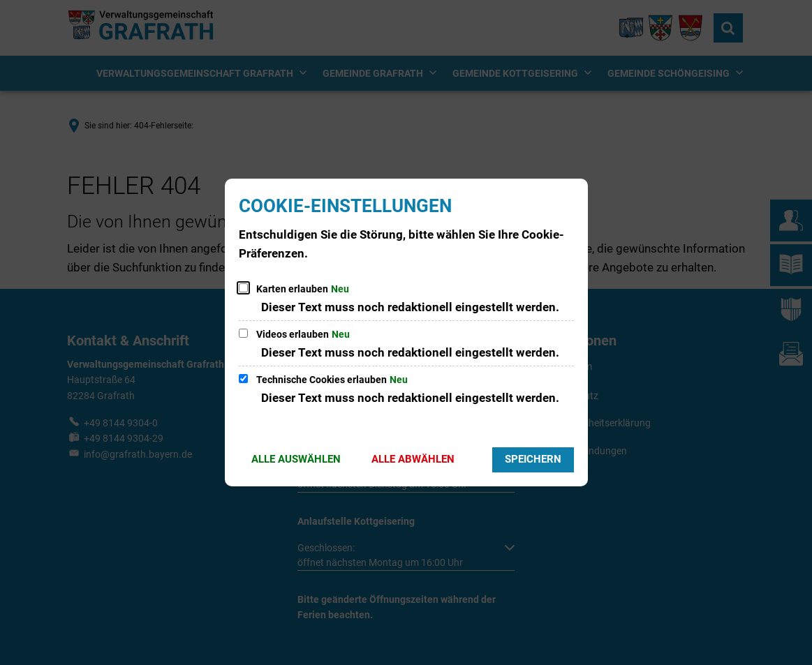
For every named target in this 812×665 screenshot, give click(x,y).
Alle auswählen (296, 459)
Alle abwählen (413, 459)
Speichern (533, 459)
